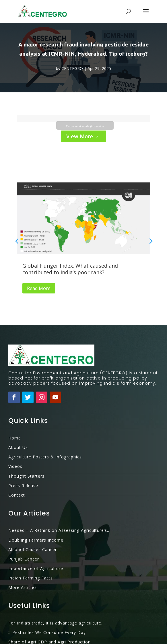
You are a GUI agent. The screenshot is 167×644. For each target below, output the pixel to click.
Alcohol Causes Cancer (33, 529)
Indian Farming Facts (31, 558)
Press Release (23, 465)
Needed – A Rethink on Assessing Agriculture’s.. (59, 510)
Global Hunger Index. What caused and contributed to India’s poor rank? (70, 269)
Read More (39, 288)
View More (80, 136)
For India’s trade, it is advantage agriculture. (55, 603)
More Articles (23, 567)
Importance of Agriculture (36, 548)
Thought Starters (26, 456)
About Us (18, 427)
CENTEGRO (72, 68)
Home (15, 418)
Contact (17, 475)
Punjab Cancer (24, 539)
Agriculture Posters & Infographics (45, 437)
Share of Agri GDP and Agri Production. (50, 622)
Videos (15, 446)
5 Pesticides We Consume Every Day (47, 612)
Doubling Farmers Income (36, 520)
